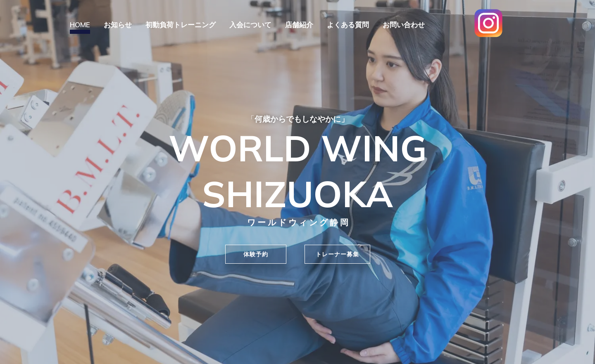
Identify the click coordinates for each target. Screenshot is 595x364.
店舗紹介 (299, 25)
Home (80, 25)
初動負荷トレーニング (181, 25)
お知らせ (118, 25)
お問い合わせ (404, 25)
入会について (250, 25)
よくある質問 (348, 25)
